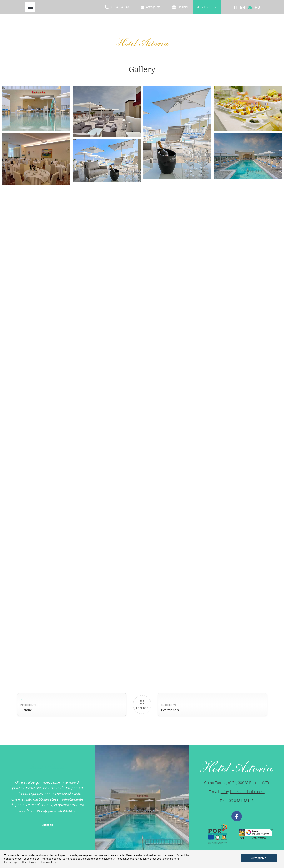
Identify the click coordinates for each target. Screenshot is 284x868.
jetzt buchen (207, 7)
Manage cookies (52, 859)
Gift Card (182, 7)
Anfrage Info (153, 7)
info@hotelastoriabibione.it (243, 792)
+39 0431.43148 (119, 7)
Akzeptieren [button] (259, 858)
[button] (30, 7)
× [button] (280, 853)
